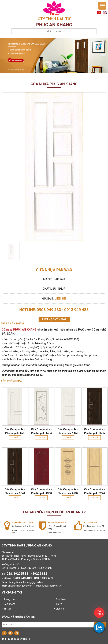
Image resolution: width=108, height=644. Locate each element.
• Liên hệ (59, 609)
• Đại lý (58, 604)
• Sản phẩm (8, 604)
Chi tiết (15, 438)
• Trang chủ (8, 599)
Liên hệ (60, 298)
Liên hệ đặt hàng (54, 319)
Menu (102, 6)
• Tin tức (7, 609)
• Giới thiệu (60, 599)
